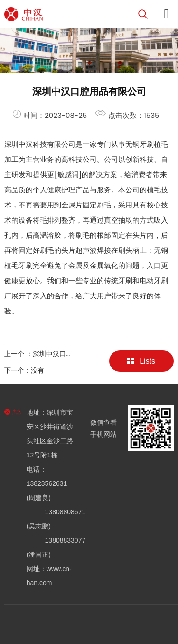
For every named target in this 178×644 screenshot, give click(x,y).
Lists (141, 361)
